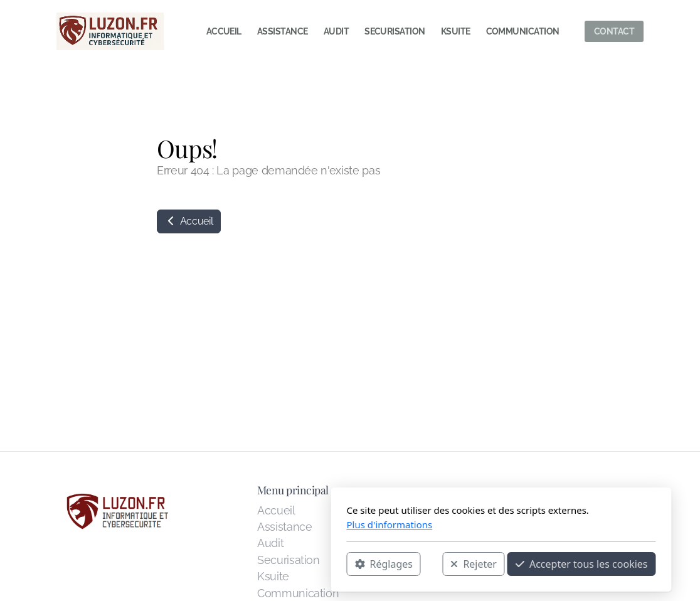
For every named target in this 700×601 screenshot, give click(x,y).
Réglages (233, 564)
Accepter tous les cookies (431, 564)
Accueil (189, 221)
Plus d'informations (239, 524)
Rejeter (322, 564)
